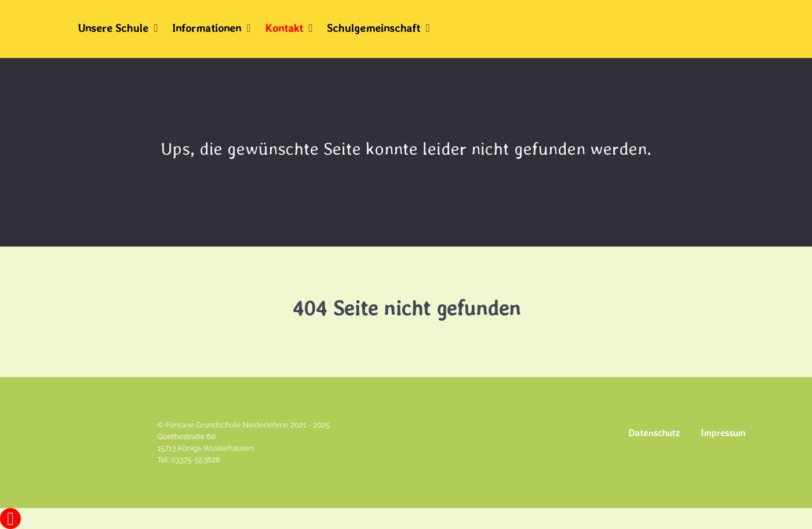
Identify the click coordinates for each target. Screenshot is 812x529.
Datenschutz (654, 433)
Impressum (723, 433)
